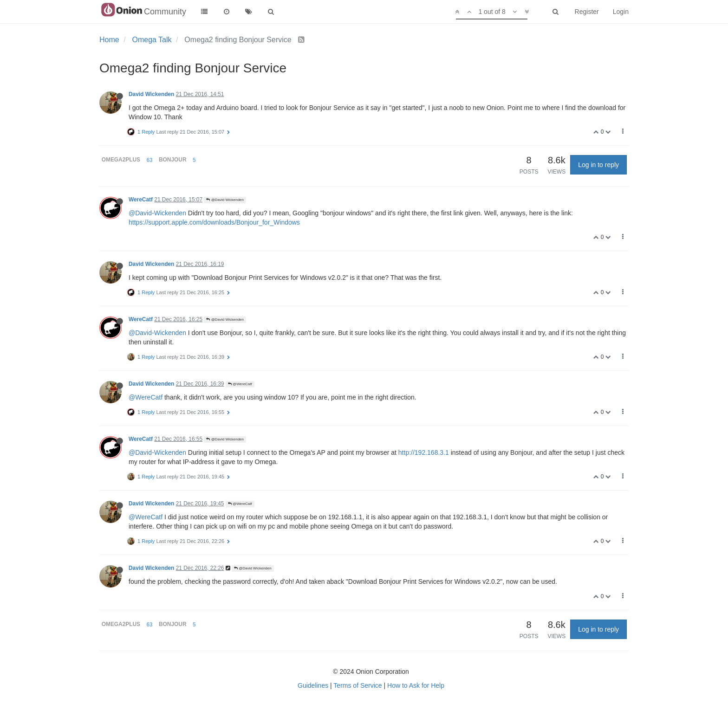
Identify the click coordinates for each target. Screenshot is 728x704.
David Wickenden (151, 94)
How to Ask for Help (416, 685)
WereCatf (141, 200)
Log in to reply (598, 165)
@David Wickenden (225, 200)
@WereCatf (240, 384)
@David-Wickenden (157, 213)
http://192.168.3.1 (424, 452)
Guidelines (313, 685)
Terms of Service (357, 685)
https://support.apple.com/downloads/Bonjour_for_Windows (214, 222)
